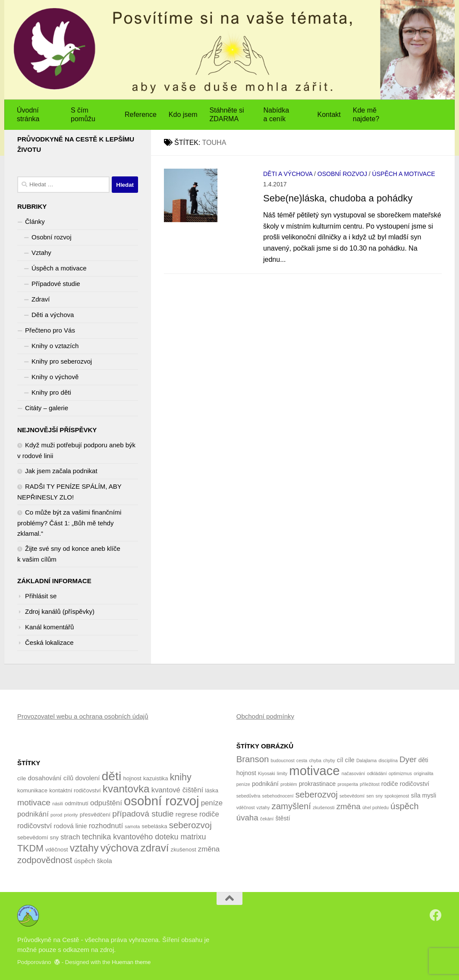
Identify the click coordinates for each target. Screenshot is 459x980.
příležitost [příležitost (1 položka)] (370, 784)
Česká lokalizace (49, 642)
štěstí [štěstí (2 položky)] (283, 818)
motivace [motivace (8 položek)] (34, 803)
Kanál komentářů (49, 627)
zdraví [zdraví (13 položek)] (155, 848)
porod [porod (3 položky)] (56, 815)
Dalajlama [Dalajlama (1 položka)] (366, 760)
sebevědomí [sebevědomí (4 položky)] (33, 837)
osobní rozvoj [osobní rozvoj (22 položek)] (161, 801)
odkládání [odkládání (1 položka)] (377, 773)
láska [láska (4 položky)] (212, 790)
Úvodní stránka (28, 115)
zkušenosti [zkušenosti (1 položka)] (324, 807)
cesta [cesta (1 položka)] (302, 760)
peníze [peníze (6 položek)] (212, 803)
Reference (141, 115)
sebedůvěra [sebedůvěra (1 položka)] (248, 796)
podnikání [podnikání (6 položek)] (33, 814)
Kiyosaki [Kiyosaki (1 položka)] (267, 773)
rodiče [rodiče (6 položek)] (209, 814)
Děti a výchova (288, 174)
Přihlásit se (41, 596)
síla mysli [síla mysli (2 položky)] (423, 795)
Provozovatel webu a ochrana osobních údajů (83, 716)
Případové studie (56, 284)
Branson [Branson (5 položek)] (253, 759)
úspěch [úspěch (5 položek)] (85, 861)
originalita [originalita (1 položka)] (424, 773)
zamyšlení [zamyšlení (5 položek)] (291, 806)
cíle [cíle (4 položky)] (22, 778)
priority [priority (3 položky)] (71, 815)
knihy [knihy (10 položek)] (181, 777)
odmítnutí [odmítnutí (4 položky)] (77, 803)
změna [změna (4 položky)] (349, 806)
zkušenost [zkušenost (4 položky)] (184, 850)
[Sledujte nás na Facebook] (436, 915)
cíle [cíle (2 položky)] (350, 760)
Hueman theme (131, 962)
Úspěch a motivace (404, 174)
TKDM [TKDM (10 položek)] (30, 848)
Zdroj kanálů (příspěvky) (60, 611)
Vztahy (41, 253)
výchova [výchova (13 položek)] (120, 848)
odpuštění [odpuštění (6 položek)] (106, 803)
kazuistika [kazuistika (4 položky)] (156, 778)
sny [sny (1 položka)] (379, 796)
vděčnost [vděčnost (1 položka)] (246, 807)
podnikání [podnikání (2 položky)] (265, 784)
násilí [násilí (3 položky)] (58, 804)
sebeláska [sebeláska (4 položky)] (154, 826)
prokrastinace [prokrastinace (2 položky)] (318, 784)
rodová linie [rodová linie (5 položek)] (70, 826)
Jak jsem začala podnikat (61, 471)
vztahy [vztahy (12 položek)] (84, 848)
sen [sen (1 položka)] (370, 796)
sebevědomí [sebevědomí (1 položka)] (352, 796)
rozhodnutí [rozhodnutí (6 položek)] (106, 826)
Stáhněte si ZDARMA (227, 115)
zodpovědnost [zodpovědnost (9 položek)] (45, 860)
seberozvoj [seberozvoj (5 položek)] (317, 795)
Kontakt (329, 115)
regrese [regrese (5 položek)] (187, 814)
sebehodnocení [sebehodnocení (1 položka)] (278, 796)
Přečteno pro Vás (50, 330)
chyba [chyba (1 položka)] (315, 760)
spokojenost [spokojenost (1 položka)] (397, 796)
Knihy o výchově (55, 377)
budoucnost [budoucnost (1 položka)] (283, 760)
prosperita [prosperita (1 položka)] (347, 784)
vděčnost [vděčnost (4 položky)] (57, 850)
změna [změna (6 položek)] (209, 849)
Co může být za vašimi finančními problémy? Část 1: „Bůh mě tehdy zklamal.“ (69, 523)
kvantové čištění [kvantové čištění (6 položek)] (177, 790)
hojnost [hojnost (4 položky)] (132, 778)
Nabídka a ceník (277, 115)
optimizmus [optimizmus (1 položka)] (400, 773)
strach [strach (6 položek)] (70, 837)
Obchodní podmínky (265, 716)
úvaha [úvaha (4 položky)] (247, 818)
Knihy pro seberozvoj (62, 361)
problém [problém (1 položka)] (289, 784)
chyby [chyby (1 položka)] (329, 760)
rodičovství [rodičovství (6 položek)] (35, 826)
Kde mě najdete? (366, 115)
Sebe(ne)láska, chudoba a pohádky (338, 198)
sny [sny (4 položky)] (54, 837)
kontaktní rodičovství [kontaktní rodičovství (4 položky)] (75, 790)
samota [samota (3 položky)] (132, 826)
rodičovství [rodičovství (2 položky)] (415, 784)
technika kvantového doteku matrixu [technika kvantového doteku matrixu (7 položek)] (144, 837)
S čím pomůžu (83, 115)
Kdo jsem (183, 115)
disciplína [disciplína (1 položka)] (388, 760)
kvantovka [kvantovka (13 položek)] (126, 789)
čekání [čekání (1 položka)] (267, 819)
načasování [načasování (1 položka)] (354, 773)
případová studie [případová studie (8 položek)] (143, 814)
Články (35, 221)
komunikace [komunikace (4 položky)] (32, 790)
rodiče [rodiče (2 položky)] (390, 784)
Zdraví (41, 299)
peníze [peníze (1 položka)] (243, 784)
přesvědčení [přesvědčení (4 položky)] (95, 815)
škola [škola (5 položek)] (105, 861)
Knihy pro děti (51, 392)
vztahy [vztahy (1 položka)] (263, 807)
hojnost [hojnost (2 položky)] (246, 773)
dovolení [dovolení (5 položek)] (87, 778)
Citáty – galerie (47, 408)
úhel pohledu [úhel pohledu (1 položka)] (376, 807)
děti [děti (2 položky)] (423, 760)
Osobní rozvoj (342, 174)
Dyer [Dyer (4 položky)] (408, 759)
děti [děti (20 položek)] (112, 776)
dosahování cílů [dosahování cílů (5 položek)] (51, 778)
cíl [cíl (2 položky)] (340, 760)
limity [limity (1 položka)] (282, 773)
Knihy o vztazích (55, 346)
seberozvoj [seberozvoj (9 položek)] (190, 825)
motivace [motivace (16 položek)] (314, 771)
